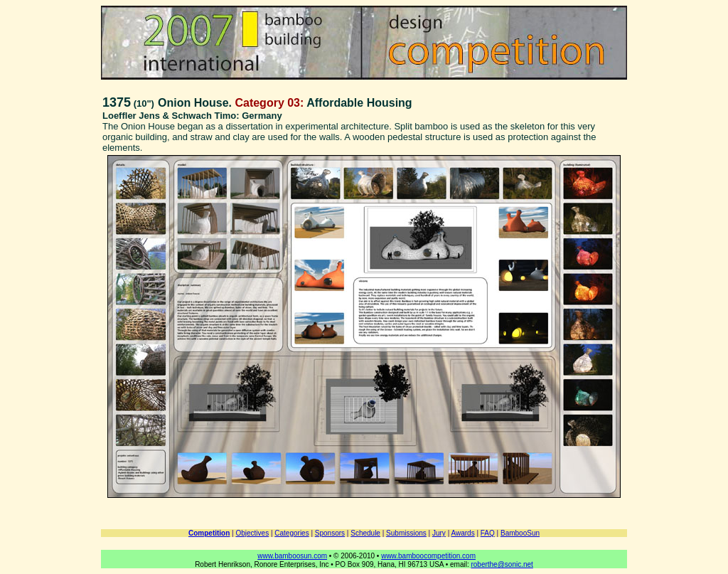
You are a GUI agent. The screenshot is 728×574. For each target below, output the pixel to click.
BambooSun (520, 533)
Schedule (365, 533)
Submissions (406, 533)
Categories (291, 533)
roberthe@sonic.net (502, 564)
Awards (462, 533)
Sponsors (330, 533)
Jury (439, 533)
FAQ (488, 533)
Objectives (252, 533)
